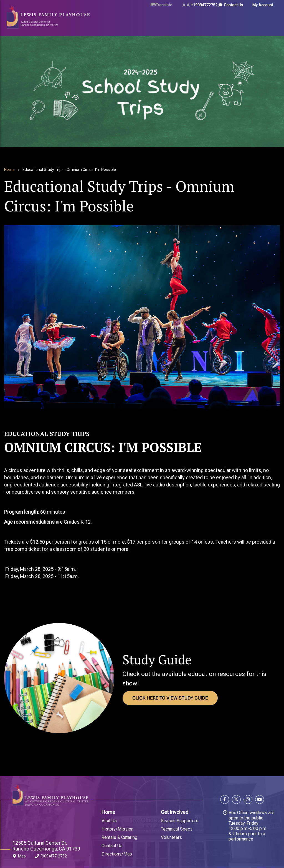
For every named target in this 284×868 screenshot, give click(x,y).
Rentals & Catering (119, 837)
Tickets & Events (104, 20)
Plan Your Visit (139, 20)
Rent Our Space (168, 20)
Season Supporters (180, 821)
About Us (230, 20)
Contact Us (233, 5)
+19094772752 (204, 5)
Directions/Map (117, 854)
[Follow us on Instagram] (248, 800)
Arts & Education (201, 20)
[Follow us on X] (236, 800)
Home (9, 170)
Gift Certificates (256, 20)
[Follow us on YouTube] (259, 800)
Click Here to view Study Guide (170, 698)
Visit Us (109, 821)
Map (19, 857)
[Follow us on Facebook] (225, 800)
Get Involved (175, 812)
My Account (263, 5)
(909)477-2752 (51, 857)
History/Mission (117, 829)
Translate (164, 5)
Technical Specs (177, 829)
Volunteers (171, 837)
